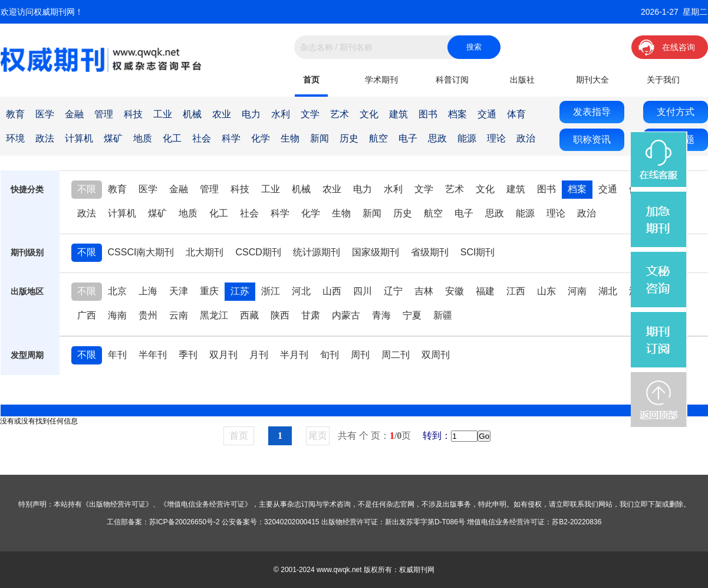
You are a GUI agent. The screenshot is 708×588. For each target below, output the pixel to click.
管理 (104, 114)
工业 (163, 114)
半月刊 (294, 355)
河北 (301, 291)
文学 (310, 114)
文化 (369, 114)
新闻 (320, 138)
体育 (516, 114)
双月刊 (223, 355)
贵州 (148, 315)
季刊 (188, 355)
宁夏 (412, 315)
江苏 (240, 291)
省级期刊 (430, 252)
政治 (526, 138)
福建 (485, 291)
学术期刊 (381, 80)
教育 (15, 114)
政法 (45, 138)
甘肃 (311, 315)
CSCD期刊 (258, 252)
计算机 (79, 138)
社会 (202, 138)
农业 (222, 114)
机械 (192, 114)
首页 (311, 80)
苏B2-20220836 (577, 522)
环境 (15, 138)
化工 (172, 138)
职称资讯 (592, 139)
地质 (143, 138)
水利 (281, 114)
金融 (74, 114)
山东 (546, 291)
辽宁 (393, 291)
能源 (467, 138)
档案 (457, 114)
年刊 (117, 355)
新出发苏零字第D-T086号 (425, 522)
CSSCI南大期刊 (141, 252)
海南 (117, 315)
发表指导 (592, 112)
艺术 (340, 114)
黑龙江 (214, 315)
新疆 (443, 315)
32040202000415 (292, 522)
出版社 (522, 80)
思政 (437, 138)
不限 (87, 189)
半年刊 (153, 355)
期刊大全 (592, 80)
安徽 (455, 291)
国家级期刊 (376, 252)
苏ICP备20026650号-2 (185, 522)
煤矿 (113, 138)
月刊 (259, 355)
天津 (179, 291)
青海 (381, 315)
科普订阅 (452, 80)
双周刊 (436, 355)
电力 (251, 114)
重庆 (209, 291)
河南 (577, 291)
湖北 (608, 291)
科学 (231, 138)
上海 (148, 291)
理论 (496, 138)
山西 (332, 291)
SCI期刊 (478, 252)
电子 (408, 138)
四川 (363, 291)
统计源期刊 (317, 252)
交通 (487, 114)
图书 (428, 114)
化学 (261, 138)
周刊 (360, 355)
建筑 (399, 114)
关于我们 (663, 80)
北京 (117, 291)
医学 (45, 114)
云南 (179, 315)
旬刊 (330, 355)
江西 (516, 291)
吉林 (424, 291)
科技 (133, 114)
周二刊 (396, 355)
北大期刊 (205, 252)
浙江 (271, 291)
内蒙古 (346, 315)
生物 (290, 138)
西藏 (249, 315)
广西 (87, 315)
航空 (378, 138)
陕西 (280, 315)
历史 (349, 138)
